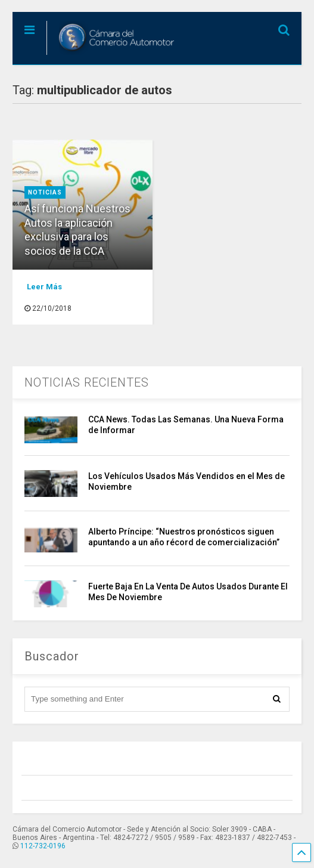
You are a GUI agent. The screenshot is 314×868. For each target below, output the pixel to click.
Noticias (45, 192)
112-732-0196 (43, 846)
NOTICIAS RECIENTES (87, 382)
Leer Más (44, 287)
